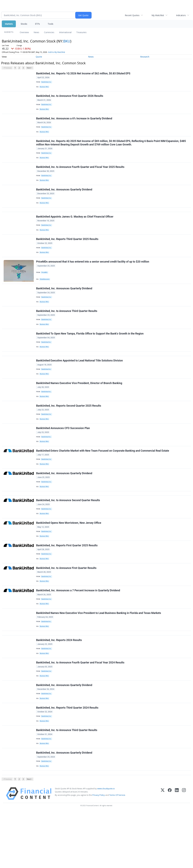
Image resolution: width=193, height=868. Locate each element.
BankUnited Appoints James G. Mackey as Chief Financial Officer (75, 228)
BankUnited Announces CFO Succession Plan (63, 456)
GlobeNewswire (45, 294)
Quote (39, 57)
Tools (50, 24)
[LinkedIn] (177, 850)
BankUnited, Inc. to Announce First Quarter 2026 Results (70, 98)
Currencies (49, 32)
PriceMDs (45, 287)
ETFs (37, 24)
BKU (67, 41)
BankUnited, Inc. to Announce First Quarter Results (67, 607)
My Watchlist (158, 15)
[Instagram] (184, 850)
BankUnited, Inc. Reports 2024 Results (59, 685)
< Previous (7, 68)
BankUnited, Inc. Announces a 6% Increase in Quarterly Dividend (74, 122)
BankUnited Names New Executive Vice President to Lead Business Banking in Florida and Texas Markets (99, 656)
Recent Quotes (132, 15)
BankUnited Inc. (47, 362)
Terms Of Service (117, 851)
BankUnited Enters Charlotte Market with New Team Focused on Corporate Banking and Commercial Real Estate (103, 480)
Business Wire (45, 88)
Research (145, 57)
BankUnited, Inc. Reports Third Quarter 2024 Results (68, 758)
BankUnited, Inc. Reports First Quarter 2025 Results (67, 583)
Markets (9, 24)
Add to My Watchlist (57, 52)
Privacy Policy (99, 851)
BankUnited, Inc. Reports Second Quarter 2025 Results (69, 432)
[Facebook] (170, 850)
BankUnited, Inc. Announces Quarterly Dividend (65, 199)
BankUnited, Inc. (47, 83)
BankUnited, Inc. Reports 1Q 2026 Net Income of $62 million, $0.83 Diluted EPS (84, 74)
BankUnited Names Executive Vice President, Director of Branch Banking (79, 407)
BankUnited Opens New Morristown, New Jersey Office (69, 558)
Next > (30, 68)
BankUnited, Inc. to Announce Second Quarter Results (68, 534)
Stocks (24, 24)
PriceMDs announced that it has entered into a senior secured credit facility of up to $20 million (93, 277)
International (65, 32)
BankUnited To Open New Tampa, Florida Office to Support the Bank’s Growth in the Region (90, 353)
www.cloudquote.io (106, 845)
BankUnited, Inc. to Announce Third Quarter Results (67, 329)
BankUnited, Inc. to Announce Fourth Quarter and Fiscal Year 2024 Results (81, 710)
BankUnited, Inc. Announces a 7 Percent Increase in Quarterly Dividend (78, 631)
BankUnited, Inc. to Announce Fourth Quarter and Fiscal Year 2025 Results (81, 174)
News (36, 32)
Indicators (181, 15)
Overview (24, 32)
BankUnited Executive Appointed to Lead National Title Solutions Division (80, 383)
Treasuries (81, 32)
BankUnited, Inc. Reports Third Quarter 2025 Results (68, 253)
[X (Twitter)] (163, 850)
